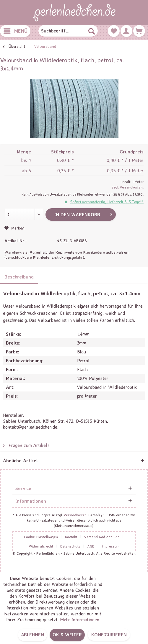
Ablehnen (32, 635)
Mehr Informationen (80, 620)
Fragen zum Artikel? (26, 445)
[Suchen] (92, 31)
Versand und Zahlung (102, 537)
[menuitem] (15, 31)
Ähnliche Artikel (20, 461)
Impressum (111, 546)
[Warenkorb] (139, 31)
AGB (91, 546)
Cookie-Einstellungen (41, 537)
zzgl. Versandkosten (127, 187)
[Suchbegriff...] (68, 31)
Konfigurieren (109, 635)
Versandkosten (75, 515)
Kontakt (71, 537)
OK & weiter (67, 635)
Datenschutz (70, 546)
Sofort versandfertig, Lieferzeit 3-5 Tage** (107, 202)
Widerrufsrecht (41, 546)
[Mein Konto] (126, 31)
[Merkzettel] (114, 31)
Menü (16, 30)
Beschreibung (19, 277)
